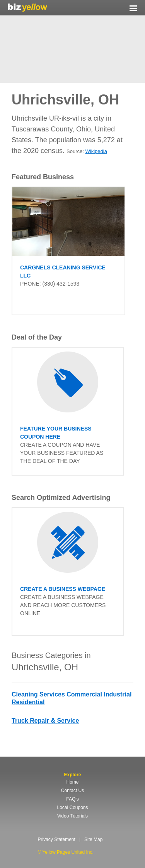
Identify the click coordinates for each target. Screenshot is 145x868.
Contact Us (72, 791)
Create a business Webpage (63, 589)
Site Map (93, 839)
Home (72, 782)
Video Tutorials (72, 816)
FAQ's (72, 799)
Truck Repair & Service (45, 721)
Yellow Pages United (27, 8)
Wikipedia (96, 151)
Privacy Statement (57, 839)
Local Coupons (72, 807)
